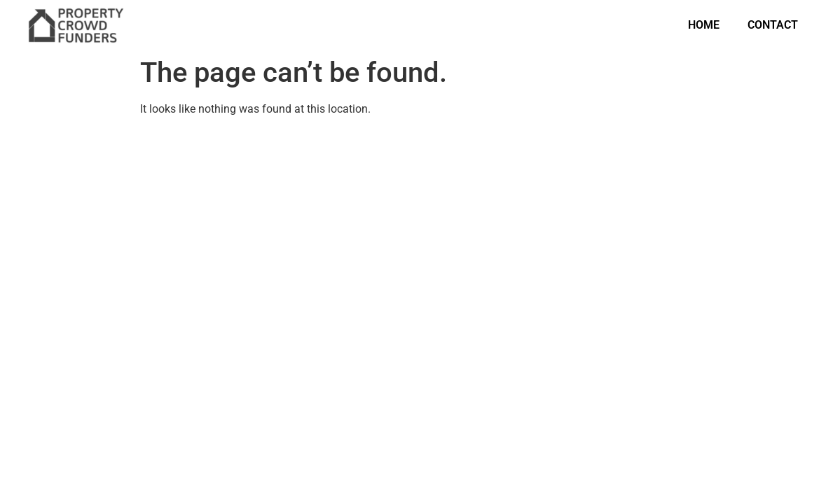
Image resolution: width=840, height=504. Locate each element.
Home (704, 25)
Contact (773, 25)
